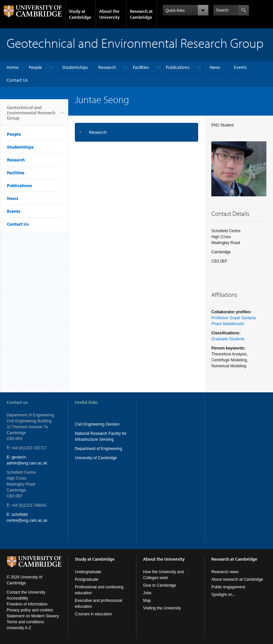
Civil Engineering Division (97, 424)
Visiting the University (162, 608)
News (215, 67)
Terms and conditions (25, 622)
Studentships (75, 67)
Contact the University (26, 592)
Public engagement (228, 587)
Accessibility (17, 598)
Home (13, 67)
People (35, 67)
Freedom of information (27, 604)
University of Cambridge (96, 458)
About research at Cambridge (237, 579)
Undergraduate (88, 572)
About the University (109, 14)
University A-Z (19, 628)
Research (107, 67)
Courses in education (93, 614)
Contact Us (17, 80)
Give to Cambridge (160, 585)
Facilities (141, 67)
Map (147, 601)
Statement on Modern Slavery (33, 616)
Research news (225, 572)
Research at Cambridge (141, 14)
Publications (178, 67)
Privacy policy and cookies (30, 610)
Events (240, 67)
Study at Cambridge (80, 14)
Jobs (147, 593)
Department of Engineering (98, 449)
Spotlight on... (223, 595)
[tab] (136, 132)
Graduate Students (228, 339)
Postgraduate (87, 579)
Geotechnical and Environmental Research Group (31, 115)
